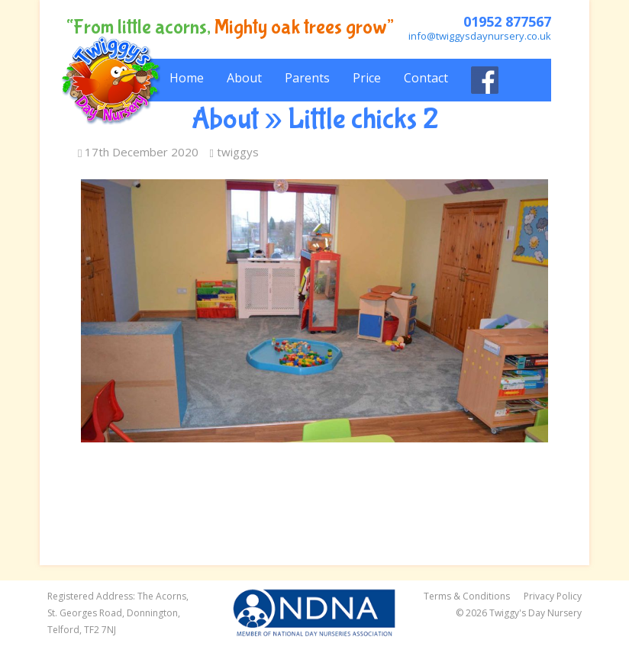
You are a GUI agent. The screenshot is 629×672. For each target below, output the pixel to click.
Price (367, 78)
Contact (426, 78)
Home (187, 78)
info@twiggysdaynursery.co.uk (480, 36)
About (244, 78)
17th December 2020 (138, 152)
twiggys (234, 152)
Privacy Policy (553, 596)
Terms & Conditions (467, 596)
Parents (307, 78)
